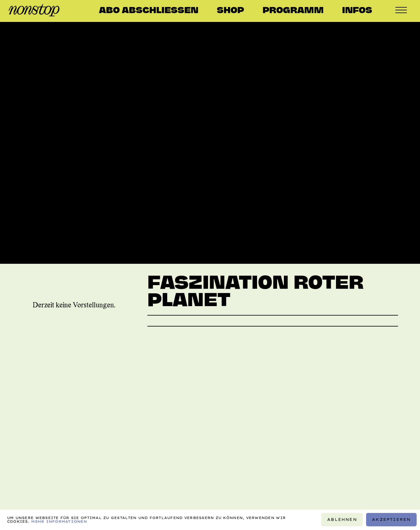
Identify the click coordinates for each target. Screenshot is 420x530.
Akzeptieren (391, 520)
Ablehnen (342, 520)
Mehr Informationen (59, 522)
